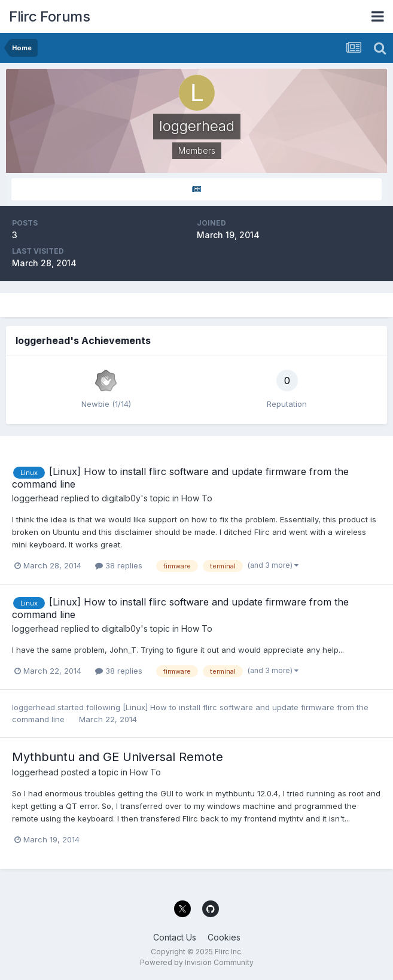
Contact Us (175, 937)
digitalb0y (121, 498)
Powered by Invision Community (197, 962)
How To (197, 498)
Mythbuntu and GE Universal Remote (118, 757)
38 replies (119, 565)
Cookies (224, 937)
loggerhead (35, 498)
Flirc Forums (49, 16)
